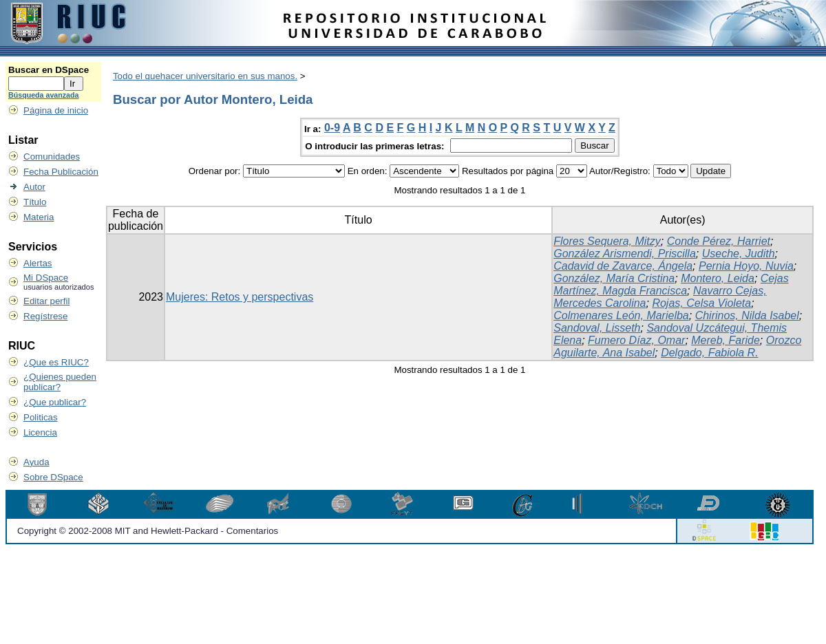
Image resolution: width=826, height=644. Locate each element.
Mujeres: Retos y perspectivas (240, 297)
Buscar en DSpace (49, 70)
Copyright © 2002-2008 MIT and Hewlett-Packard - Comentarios (148, 531)
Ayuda (36, 462)
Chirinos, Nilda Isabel (747, 315)
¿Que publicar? (55, 402)
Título (35, 202)
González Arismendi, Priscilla (625, 254)
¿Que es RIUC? (56, 362)
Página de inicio (56, 110)
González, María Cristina (614, 278)
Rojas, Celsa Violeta (701, 303)
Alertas (38, 263)
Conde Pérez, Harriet (719, 241)
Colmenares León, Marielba (621, 315)
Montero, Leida (718, 278)
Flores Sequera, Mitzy (607, 241)
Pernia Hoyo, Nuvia (746, 266)
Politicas (41, 417)
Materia (39, 217)
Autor (34, 187)
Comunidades (52, 157)
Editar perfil (46, 301)
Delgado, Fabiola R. (709, 353)
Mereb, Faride (726, 340)
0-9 (332, 128)
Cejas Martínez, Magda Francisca (671, 285)
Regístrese (45, 316)
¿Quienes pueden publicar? (60, 382)
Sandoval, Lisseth (597, 328)
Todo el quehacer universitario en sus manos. (205, 76)
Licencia (40, 432)
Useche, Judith (739, 254)
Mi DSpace (46, 278)
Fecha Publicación (61, 172)
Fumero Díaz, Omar (636, 340)
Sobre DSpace (53, 477)
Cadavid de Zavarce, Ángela (623, 266)
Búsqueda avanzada (43, 95)
